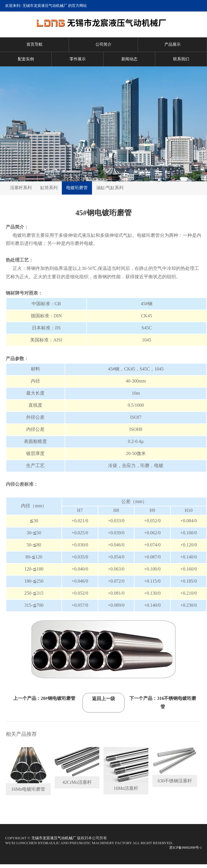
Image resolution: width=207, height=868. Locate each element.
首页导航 (34, 44)
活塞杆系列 (21, 188)
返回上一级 (103, 699)
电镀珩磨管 (77, 188)
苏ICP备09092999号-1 (186, 848)
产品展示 (172, 44)
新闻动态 (129, 59)
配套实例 (26, 59)
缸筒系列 (49, 188)
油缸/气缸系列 (110, 188)
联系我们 (181, 59)
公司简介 (103, 44)
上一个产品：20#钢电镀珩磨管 (44, 698)
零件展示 (78, 59)
